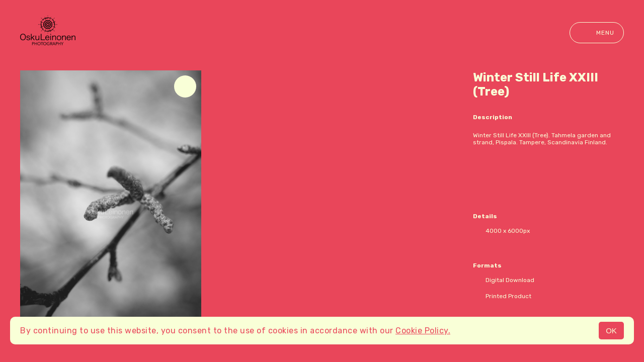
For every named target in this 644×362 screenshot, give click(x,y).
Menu (597, 33)
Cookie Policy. (423, 331)
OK (611, 331)
